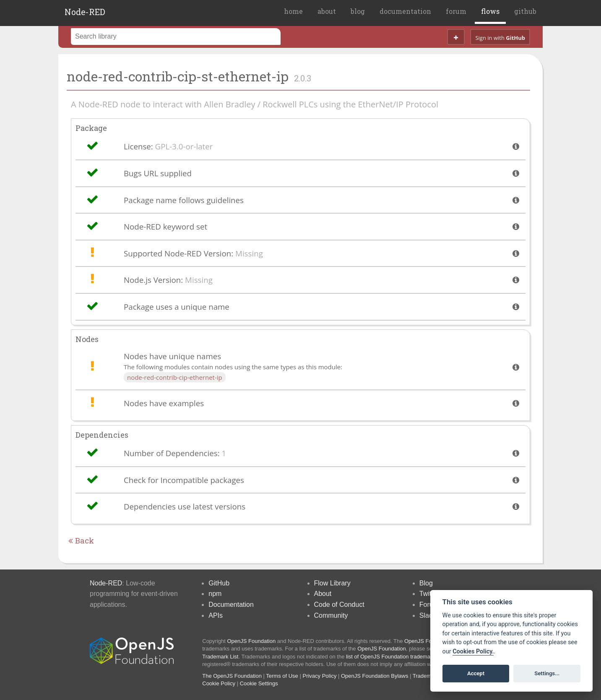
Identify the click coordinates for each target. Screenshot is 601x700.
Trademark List (220, 657)
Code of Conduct (339, 605)
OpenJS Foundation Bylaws (375, 676)
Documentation (231, 605)
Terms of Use (282, 676)
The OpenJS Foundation (232, 676)
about (327, 11)
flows (490, 11)
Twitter (429, 594)
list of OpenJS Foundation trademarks (392, 657)
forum (456, 11)
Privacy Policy (319, 676)
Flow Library (332, 583)
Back (81, 541)
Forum (429, 605)
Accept (476, 673)
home (293, 11)
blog (358, 11)
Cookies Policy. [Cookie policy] (473, 652)
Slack (428, 615)
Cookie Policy (219, 683)
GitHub (219, 583)
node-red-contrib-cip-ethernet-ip (175, 377)
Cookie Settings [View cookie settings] (259, 683)
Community (331, 615)
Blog (426, 583)
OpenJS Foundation (252, 641)
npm (215, 594)
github (525, 11)
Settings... (547, 673)
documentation (405, 11)
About (323, 594)
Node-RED (85, 12)
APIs (216, 615)
